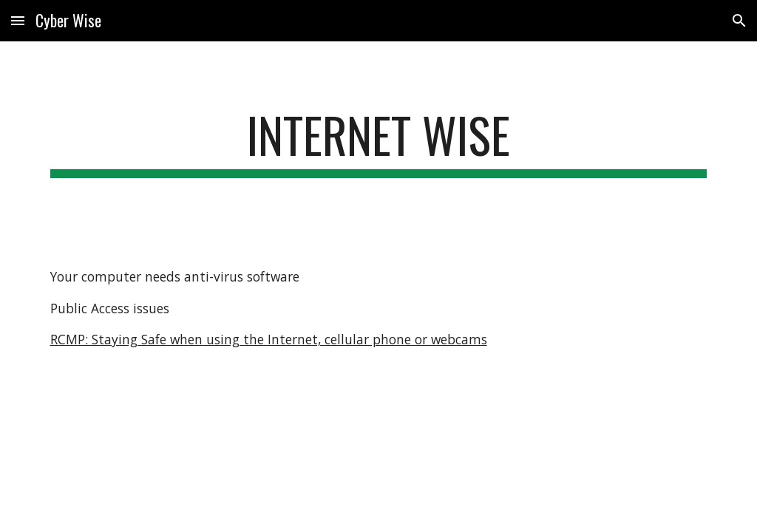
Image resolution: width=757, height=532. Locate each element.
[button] (18, 20)
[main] (379, 142)
